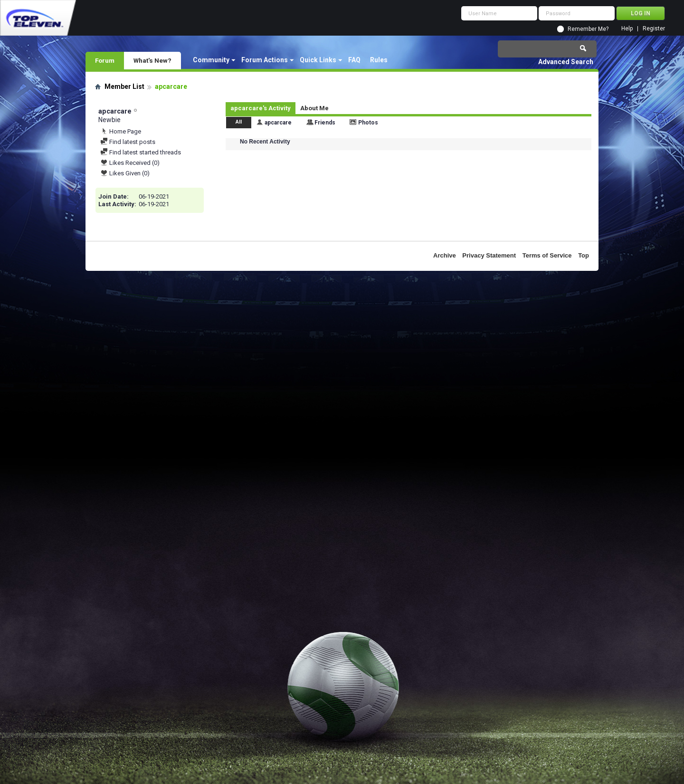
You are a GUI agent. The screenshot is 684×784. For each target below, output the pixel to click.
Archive (445, 255)
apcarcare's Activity (261, 108)
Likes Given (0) (125, 173)
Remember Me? (588, 29)
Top (584, 255)
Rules (379, 60)
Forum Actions (265, 60)
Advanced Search (566, 62)
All (239, 122)
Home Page (121, 131)
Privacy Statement (489, 255)
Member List (124, 86)
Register (654, 29)
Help (627, 29)
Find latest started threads (141, 152)
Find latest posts (128, 142)
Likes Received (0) (130, 163)
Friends (325, 123)
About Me (314, 108)
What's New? (152, 60)
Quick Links (318, 60)
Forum (105, 60)
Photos (368, 123)
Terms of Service (547, 255)
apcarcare (278, 123)
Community (211, 60)
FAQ (354, 60)
